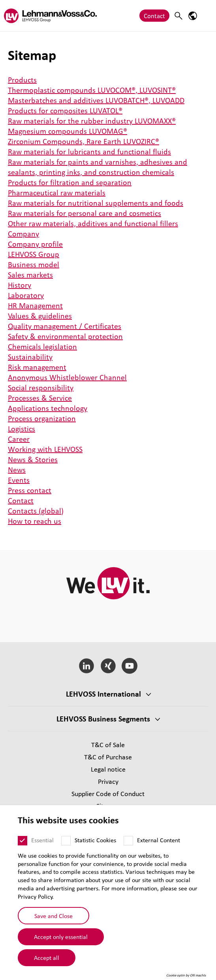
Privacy (108, 781)
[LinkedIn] (86, 666)
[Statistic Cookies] (66, 841)
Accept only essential (61, 937)
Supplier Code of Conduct (108, 794)
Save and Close (54, 916)
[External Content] (128, 841)
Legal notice (108, 769)
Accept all (47, 958)
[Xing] (108, 666)
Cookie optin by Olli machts (186, 975)
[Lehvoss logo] (50, 16)
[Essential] (23, 841)
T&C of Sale (108, 745)
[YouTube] (130, 666)
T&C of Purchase (108, 757)
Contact (154, 16)
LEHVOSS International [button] (103, 694)
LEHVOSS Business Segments (103, 719)
